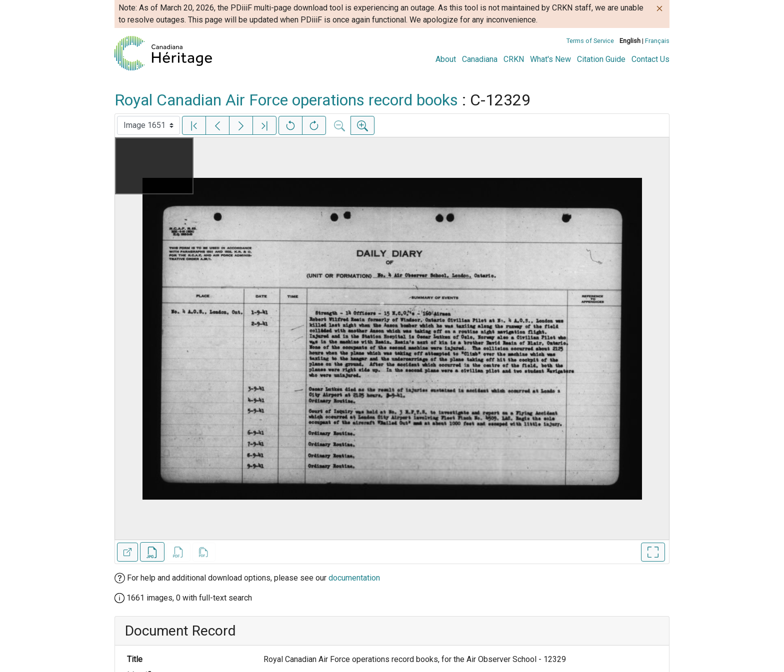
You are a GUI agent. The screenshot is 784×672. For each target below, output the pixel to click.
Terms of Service (590, 41)
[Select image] (148, 125)
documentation (354, 578)
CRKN (514, 59)
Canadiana (480, 59)
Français (657, 41)
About (446, 59)
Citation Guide (601, 59)
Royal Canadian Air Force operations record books (286, 100)
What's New (550, 59)
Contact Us (650, 59)
